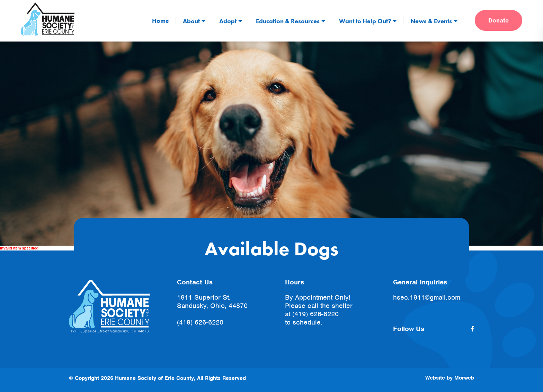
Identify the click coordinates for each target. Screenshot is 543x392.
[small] (472, 329)
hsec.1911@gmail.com (427, 297)
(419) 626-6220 (200, 322)
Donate (499, 20)
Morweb (464, 378)
